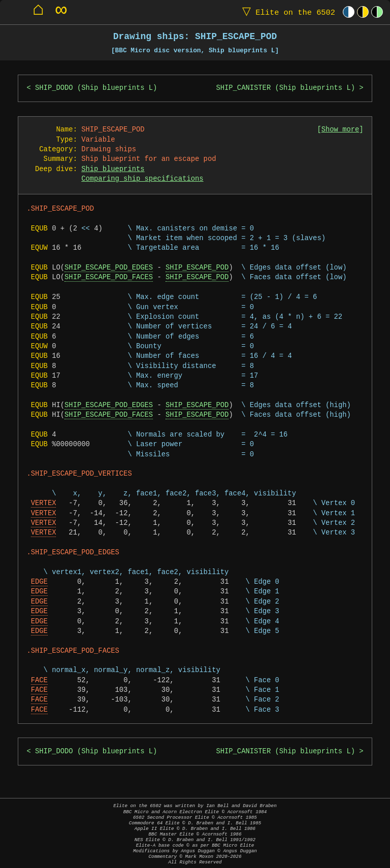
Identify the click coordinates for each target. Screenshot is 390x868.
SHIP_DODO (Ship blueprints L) (96, 88)
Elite (286, 12)
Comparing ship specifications (142, 179)
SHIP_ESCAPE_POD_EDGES (109, 268)
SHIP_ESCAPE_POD (197, 268)
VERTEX (44, 503)
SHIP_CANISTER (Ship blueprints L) (285, 88)
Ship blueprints (113, 169)
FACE (39, 680)
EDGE (39, 582)
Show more (340, 130)
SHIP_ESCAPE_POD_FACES (109, 277)
